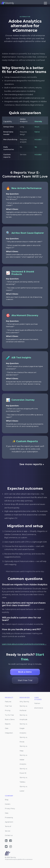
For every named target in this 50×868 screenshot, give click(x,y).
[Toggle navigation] (45, 3)
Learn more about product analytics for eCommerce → (24, 644)
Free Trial (8, 706)
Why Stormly (24, 702)
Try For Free (9, 715)
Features (8, 702)
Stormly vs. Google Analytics (23, 728)
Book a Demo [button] (25, 672)
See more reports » (32, 464)
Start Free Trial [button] (25, 680)
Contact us (9, 835)
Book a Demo (10, 719)
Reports (8, 724)
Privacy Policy (10, 809)
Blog (7, 800)
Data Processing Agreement (9, 818)
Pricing (8, 710)
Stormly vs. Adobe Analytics (23, 760)
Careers (8, 804)
